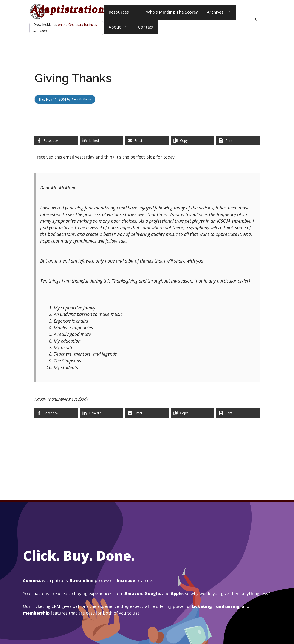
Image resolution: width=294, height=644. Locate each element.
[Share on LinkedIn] (102, 141)
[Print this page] (238, 141)
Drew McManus (83, 99)
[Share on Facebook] (56, 141)
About (119, 27)
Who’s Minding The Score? (172, 12)
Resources (123, 12)
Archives (219, 12)
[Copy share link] (192, 141)
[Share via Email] (147, 141)
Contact (146, 27)
